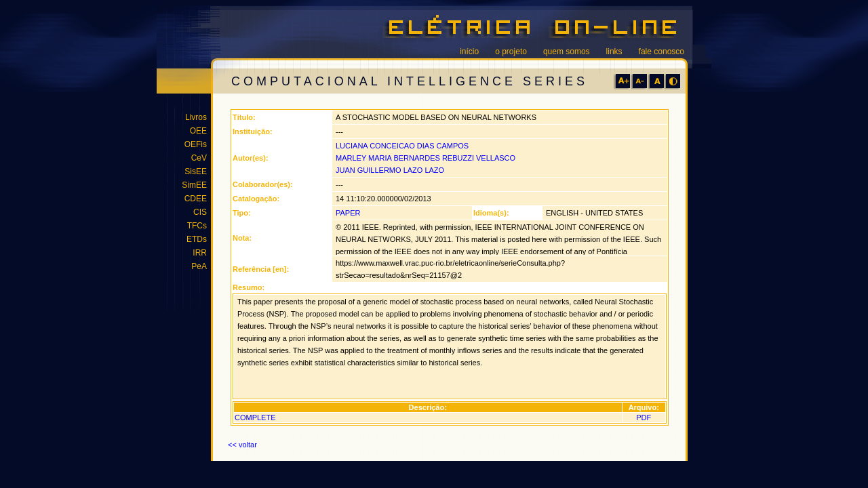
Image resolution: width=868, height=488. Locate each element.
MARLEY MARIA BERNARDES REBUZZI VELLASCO (426, 158)
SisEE (196, 171)
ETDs (197, 239)
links (614, 52)
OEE (198, 131)
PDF (644, 418)
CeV (199, 158)
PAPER (348, 213)
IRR (200, 253)
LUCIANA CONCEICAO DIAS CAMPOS (402, 146)
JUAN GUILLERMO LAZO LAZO (390, 170)
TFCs (197, 226)
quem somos (567, 52)
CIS (200, 212)
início (469, 52)
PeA (199, 266)
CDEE (196, 199)
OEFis (196, 144)
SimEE (194, 185)
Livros (196, 117)
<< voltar (242, 445)
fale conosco (662, 52)
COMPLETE (255, 418)
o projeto (511, 52)
